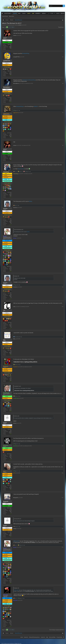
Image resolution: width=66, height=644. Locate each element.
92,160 (10, 269)
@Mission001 (16, 541)
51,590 (10, 100)
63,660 (10, 410)
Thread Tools (61, 27)
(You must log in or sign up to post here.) (57, 630)
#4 (63, 113)
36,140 (10, 510)
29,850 (10, 47)
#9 (63, 287)
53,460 (10, 73)
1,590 (11, 99)
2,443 (11, 72)
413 (11, 324)
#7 (63, 208)
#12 (63, 367)
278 (11, 351)
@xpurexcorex (21, 169)
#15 (63, 446)
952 (11, 378)
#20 (63, 600)
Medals (44, 13)
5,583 (11, 621)
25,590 (10, 432)
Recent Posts (12, 16)
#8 (63, 238)
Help (47, 637)
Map (33, 13)
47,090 (10, 456)
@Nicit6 (36, 106)
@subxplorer (25, 80)
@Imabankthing (26, 53)
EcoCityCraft (8, 13)
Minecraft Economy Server (34, 637)
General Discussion (11, 25)
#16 (63, 473)
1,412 (11, 486)
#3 (63, 83)
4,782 (11, 268)
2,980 (11, 455)
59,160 (10, 135)
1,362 (11, 134)
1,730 (11, 509)
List (19, 110)
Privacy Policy (59, 637)
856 (11, 430)
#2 (63, 57)
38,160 (10, 325)
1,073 (11, 409)
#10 (63, 307)
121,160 (10, 623)
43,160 (10, 487)
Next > (13, 27)
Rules (24, 13)
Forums (15, 13)
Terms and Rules (52, 637)
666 (11, 220)
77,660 (10, 379)
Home (22, 637)
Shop (29, 13)
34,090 (10, 221)
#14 (63, 423)
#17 (63, 498)
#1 (63, 35)
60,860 (10, 352)
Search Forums (5, 16)
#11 (63, 339)
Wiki (19, 13)
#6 (63, 174)
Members (38, 13)
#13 (63, 398)
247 (11, 46)
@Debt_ (31, 201)
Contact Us (26, 637)
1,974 (11, 193)
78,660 (10, 195)
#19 (63, 547)
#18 (63, 529)
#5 (63, 145)
